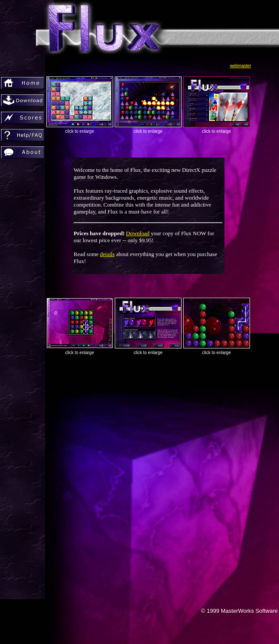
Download (138, 233)
